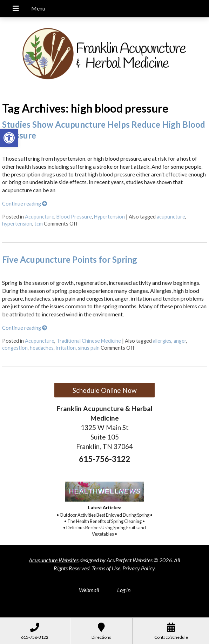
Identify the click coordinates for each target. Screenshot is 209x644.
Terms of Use (106, 568)
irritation (66, 348)
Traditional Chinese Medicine (89, 341)
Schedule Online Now (105, 390)
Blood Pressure (74, 217)
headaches (42, 348)
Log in (124, 590)
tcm (39, 224)
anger (180, 341)
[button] (9, 138)
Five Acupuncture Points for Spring (70, 259)
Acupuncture (40, 217)
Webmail (89, 590)
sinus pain (89, 348)
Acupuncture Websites (54, 560)
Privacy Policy (139, 568)
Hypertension (109, 217)
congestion (15, 348)
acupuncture (171, 217)
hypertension (17, 224)
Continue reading (25, 204)
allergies (162, 341)
